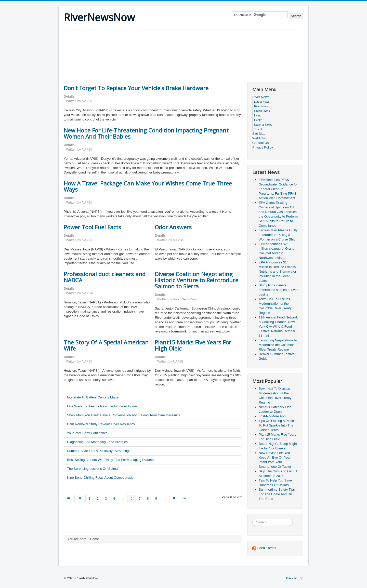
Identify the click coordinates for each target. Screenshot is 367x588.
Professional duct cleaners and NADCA (105, 277)
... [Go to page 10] (165, 498)
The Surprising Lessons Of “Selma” (93, 469)
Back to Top (295, 578)
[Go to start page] (69, 499)
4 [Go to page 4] (114, 498)
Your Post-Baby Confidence (87, 433)
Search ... (252, 519)
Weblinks (259, 138)
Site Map (259, 134)
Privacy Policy (263, 147)
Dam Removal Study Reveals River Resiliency (101, 424)
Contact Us (260, 143)
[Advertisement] (156, 45)
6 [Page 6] (131, 498)
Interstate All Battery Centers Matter (93, 397)
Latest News (262, 102)
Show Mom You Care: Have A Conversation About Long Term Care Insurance (124, 415)
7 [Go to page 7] (140, 498)
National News (263, 125)
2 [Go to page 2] (98, 498)
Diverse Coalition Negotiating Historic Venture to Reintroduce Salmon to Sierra (196, 280)
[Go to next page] (175, 499)
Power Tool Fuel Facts (92, 227)
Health (258, 120)
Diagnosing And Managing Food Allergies (97, 442)
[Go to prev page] (80, 499)
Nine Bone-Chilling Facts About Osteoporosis (100, 478)
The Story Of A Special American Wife (106, 345)
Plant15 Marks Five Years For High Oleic (193, 345)
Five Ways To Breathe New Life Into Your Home (102, 406)
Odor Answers (173, 227)
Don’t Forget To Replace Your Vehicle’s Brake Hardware (136, 88)
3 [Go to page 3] (106, 498)
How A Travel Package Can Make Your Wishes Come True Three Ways (148, 186)
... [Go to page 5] (123, 498)
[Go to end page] (186, 499)
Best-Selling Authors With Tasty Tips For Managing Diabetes (111, 460)
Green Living (262, 111)
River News (261, 97)
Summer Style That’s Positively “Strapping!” (99, 451)
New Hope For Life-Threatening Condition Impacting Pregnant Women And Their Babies (146, 133)
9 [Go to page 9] (156, 498)
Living (258, 115)
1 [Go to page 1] (90, 498)
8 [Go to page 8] (148, 498)
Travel (258, 129)
